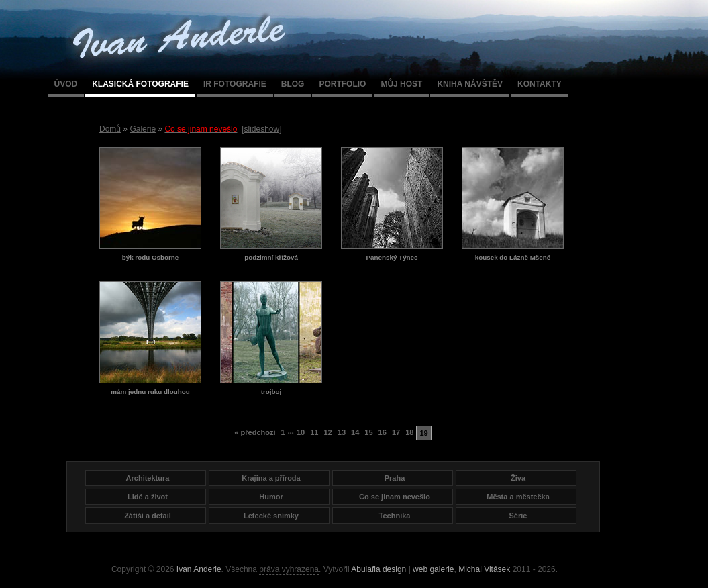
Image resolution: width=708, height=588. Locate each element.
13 (342, 432)
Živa (518, 478)
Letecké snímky (271, 516)
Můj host (401, 84)
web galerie (433, 569)
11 (314, 432)
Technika (395, 516)
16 (383, 432)
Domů (110, 129)
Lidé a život (148, 497)
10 (301, 432)
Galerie (143, 129)
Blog (293, 84)
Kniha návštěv (470, 84)
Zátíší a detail (148, 516)
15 (368, 432)
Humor (271, 497)
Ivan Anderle (199, 569)
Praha (395, 478)
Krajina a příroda (271, 478)
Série (518, 516)
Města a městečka (518, 497)
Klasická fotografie (140, 84)
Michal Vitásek (484, 569)
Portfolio (342, 84)
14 (355, 432)
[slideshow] (261, 129)
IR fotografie (235, 84)
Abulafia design (378, 569)
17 (396, 432)
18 (409, 432)
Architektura (148, 478)
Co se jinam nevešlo (395, 497)
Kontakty (540, 84)
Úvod (66, 84)
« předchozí (255, 432)
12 (327, 432)
